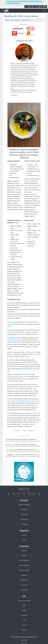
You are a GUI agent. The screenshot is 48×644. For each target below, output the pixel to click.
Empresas (24, 551)
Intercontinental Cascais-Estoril (17, 377)
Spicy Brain (24, 585)
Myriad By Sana (16, 342)
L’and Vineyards (29, 352)
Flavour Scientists (15, 20)
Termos (24, 625)
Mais (24, 431)
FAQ (24, 620)
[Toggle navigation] (45, 11)
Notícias (24, 535)
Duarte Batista (12, 322)
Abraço (17, 362)
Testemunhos (24, 615)
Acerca (24, 606)
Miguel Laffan (33, 354)
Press (24, 540)
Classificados (24, 519)
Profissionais (24, 510)
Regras (24, 610)
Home (7, 20)
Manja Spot (24, 575)
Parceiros (24, 556)
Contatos (24, 630)
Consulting (24, 524)
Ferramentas (24, 590)
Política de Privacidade (24, 601)
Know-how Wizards (24, 570)
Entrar (36, 7)
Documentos (24, 514)
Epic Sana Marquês (26, 369)
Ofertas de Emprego (24, 505)
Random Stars (24, 580)
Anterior (16, 431)
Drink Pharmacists (24, 565)
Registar (28, 7)
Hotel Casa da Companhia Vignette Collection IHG (23, 401)
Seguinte (31, 431)
